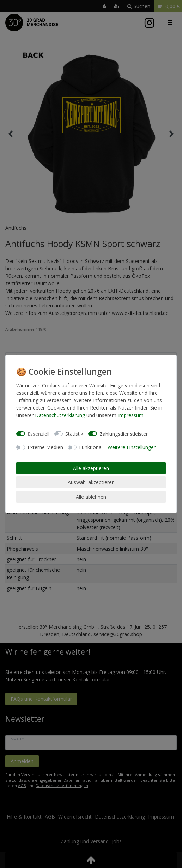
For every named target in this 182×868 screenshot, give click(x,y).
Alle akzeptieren (91, 468)
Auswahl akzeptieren (91, 482)
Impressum (131, 415)
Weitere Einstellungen (132, 447)
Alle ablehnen (91, 497)
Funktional (91, 447)
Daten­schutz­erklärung (60, 415)
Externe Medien (45, 447)
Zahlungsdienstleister (124, 434)
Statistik (74, 434)
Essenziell (38, 434)
